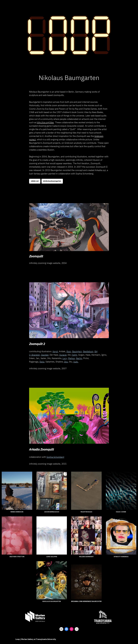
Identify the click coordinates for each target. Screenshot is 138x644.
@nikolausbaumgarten (52, 181)
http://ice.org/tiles (45, 122)
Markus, (72, 358)
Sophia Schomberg (55, 457)
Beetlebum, (89, 351)
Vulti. (76, 362)
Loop (18, 639)
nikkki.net (35, 181)
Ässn (69, 351)
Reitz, (42, 362)
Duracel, (63, 355)
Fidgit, (75, 355)
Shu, (66, 362)
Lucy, (65, 358)
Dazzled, (45, 355)
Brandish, (36, 355)
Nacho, (79, 358)
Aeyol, (55, 351)
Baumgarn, (77, 351)
